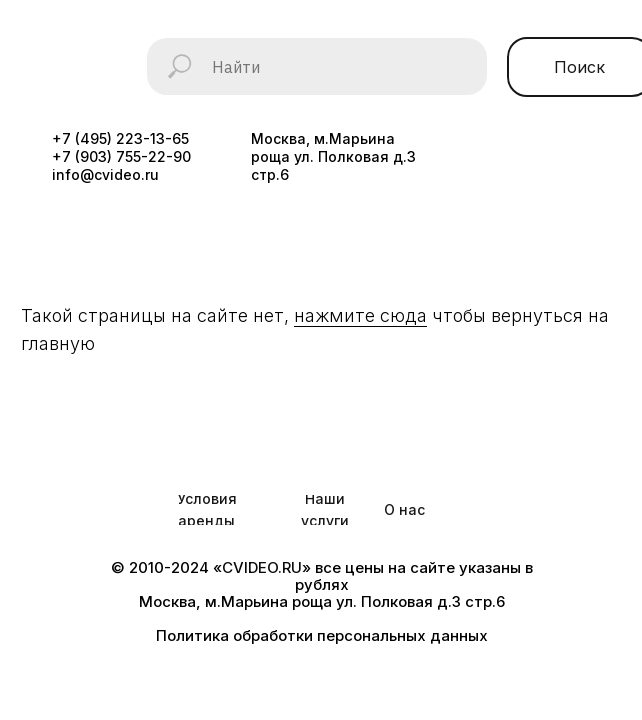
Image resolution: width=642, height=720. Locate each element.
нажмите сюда (360, 315)
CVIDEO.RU (262, 567)
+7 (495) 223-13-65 (120, 138)
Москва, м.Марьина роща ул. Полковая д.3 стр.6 (333, 156)
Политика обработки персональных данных (322, 635)
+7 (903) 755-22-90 (121, 156)
